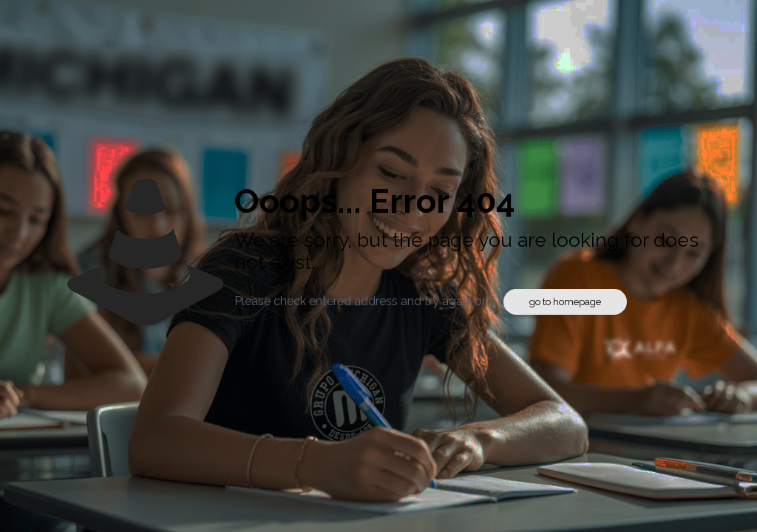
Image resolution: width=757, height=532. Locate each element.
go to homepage (565, 302)
